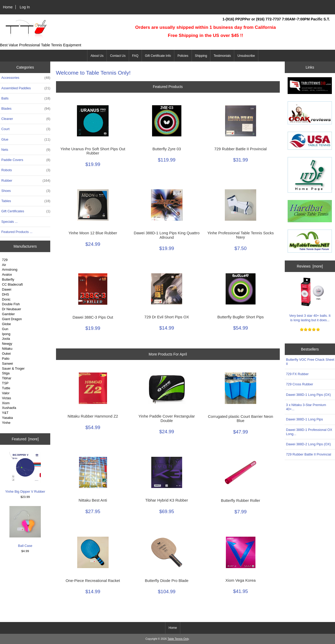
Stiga (6, 373)
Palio (6, 359)
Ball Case (25, 527)
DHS (6, 294)
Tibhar (7, 378)
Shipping (201, 56)
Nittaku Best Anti (93, 500)
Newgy (7, 344)
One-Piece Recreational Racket (93, 581)
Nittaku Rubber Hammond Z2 (93, 416)
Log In (25, 7)
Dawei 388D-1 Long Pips (305, 419)
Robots (26, 170)
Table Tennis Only (178, 639)
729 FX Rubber (297, 374)
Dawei (7, 289)
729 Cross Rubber (300, 384)
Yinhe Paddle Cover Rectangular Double (167, 418)
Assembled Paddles (26, 88)
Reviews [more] (310, 266)
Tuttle (6, 388)
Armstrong (10, 270)
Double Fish (11, 304)
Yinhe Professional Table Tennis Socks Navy (241, 235)
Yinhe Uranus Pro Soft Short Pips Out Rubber (93, 151)
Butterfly (8, 279)
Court (26, 129)
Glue (26, 140)
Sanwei (8, 363)
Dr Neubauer (12, 309)
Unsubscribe (246, 56)
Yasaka (8, 418)
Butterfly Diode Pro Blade (167, 581)
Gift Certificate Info (158, 56)
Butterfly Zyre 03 (167, 149)
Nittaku (7, 349)
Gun (5, 329)
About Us (97, 56)
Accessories (26, 78)
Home (8, 7)
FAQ (135, 56)
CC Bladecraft (12, 284)
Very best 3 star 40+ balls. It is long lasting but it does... (310, 299)
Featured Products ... (17, 232)
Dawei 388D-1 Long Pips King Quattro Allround (167, 235)
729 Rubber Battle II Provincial (241, 149)
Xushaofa (9, 408)
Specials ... (9, 222)
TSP (5, 383)
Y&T (5, 413)
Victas (7, 398)
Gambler (9, 314)
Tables (26, 201)
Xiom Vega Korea (240, 580)
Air (4, 265)
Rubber (26, 181)
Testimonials (222, 56)
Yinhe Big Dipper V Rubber (25, 473)
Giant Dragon (12, 319)
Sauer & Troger (13, 368)
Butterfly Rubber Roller (241, 501)
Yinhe (6, 423)
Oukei (6, 354)
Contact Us (118, 56)
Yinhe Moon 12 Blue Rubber (93, 233)
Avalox (7, 274)
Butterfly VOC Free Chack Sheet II (310, 362)
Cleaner (26, 119)
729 (5, 260)
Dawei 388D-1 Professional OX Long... (309, 432)
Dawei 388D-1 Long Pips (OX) (309, 395)
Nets (26, 150)
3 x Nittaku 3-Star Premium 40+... (306, 407)
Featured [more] (25, 439)
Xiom (6, 403)
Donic (6, 299)
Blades (26, 109)
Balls (26, 98)
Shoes (26, 191)
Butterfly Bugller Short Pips (240, 317)
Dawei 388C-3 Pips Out (93, 317)
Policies (183, 56)
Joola (6, 339)
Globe (7, 324)
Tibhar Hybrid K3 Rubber (167, 500)
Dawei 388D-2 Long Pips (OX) (309, 444)
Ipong (6, 334)
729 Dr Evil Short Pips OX (167, 317)
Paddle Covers (26, 160)
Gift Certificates (26, 211)
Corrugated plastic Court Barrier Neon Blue (241, 419)
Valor (6, 393)
